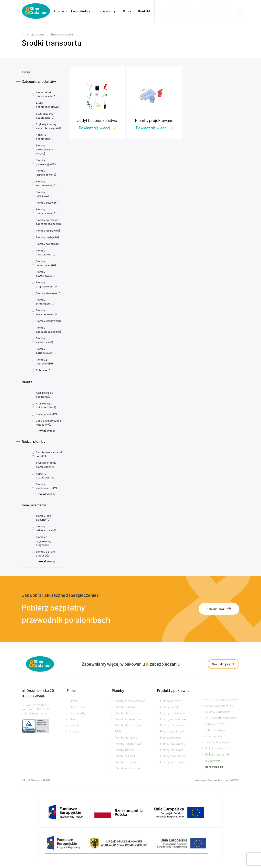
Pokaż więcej (47, 430)
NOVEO (235, 781)
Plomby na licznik (48, 244)
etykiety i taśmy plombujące (46, 465)
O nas (127, 11)
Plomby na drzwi (48, 230)
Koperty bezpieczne (45, 137)
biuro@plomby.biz (215, 5)
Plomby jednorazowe (46, 173)
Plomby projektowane (46, 284)
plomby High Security (43, 518)
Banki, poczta (46, 414)
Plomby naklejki (47, 237)
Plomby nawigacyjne (45, 252)
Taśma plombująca (217, 749)
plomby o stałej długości (46, 554)
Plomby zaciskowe (44, 340)
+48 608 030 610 (39, 716)
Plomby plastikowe (45, 274)
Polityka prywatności (218, 756)
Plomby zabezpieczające (48, 330)
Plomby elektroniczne (46, 486)
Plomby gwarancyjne (46, 162)
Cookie (74, 739)
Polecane (44, 370)
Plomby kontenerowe (46, 183)
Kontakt (144, 11)
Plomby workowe (48, 321)
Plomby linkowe (47, 203)
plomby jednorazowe (46, 528)
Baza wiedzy (107, 11)
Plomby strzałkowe (45, 302)
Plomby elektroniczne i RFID (45, 149)
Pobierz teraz (219, 609)
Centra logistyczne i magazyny (48, 422)
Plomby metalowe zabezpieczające (48, 222)
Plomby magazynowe (46, 211)
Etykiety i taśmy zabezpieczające (48, 126)
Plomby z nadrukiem (44, 362)
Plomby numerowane (46, 263)
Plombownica (214, 743)
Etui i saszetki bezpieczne (45, 115)
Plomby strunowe (49, 293)
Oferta (59, 11)
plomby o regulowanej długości (44, 541)
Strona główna (36, 34)
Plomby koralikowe (45, 194)
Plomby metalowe (126, 745)
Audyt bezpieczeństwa (48, 105)
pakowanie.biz (214, 774)
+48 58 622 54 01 (37, 712)
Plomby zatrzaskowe (46, 351)
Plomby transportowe (46, 312)
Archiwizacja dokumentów (46, 405)
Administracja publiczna (45, 395)
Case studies (81, 11)
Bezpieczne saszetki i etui (49, 454)
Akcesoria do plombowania (46, 94)
